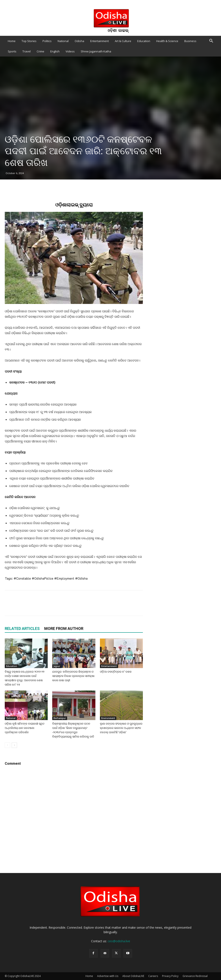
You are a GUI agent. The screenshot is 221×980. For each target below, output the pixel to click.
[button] (211, 41)
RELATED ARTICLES (22, 628)
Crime (40, 51)
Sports (12, 51)
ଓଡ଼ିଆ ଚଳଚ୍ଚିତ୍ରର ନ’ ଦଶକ (116, 672)
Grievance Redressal (195, 976)
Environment (108, 718)
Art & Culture (123, 41)
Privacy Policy (170, 976)
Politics (47, 41)
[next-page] (14, 745)
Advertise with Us (108, 976)
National (63, 41)
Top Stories (29, 41)
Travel (27, 51)
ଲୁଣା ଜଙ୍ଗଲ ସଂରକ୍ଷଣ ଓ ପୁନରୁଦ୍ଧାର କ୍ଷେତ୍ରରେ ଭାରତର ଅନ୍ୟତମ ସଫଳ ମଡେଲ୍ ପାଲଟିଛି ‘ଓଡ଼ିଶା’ (121, 728)
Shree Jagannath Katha (96, 51)
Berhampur (60, 718)
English (55, 51)
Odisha (79, 41)
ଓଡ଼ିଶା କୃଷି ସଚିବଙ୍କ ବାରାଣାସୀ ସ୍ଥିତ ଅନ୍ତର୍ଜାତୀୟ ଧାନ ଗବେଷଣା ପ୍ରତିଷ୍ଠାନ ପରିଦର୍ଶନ (25, 728)
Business (190, 41)
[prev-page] (7, 745)
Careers (153, 976)
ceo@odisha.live (119, 941)
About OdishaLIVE (133, 976)
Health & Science (167, 41)
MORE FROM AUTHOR (64, 628)
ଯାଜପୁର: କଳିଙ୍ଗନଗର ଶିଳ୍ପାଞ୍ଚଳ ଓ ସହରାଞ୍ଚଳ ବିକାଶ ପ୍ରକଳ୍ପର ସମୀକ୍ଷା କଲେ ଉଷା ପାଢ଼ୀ (73, 676)
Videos (70, 51)
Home (12, 41)
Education (144, 41)
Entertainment (99, 41)
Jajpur (57, 666)
